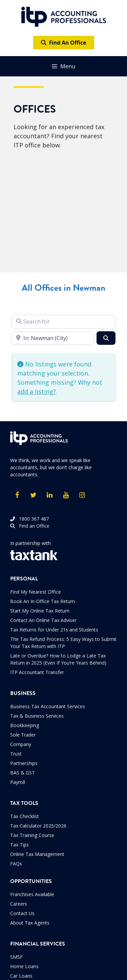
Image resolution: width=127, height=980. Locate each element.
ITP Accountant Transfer (37, 672)
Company (21, 744)
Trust (16, 754)
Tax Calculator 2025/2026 (38, 826)
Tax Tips (19, 845)
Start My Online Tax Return (40, 611)
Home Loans (24, 966)
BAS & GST (23, 773)
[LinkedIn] (49, 495)
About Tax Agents (30, 923)
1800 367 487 (29, 519)
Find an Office (30, 526)
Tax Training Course (32, 835)
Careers (19, 904)
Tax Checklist (25, 816)
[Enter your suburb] (53, 338)
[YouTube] (66, 495)
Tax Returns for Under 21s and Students (54, 630)
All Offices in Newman (63, 288)
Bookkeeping (25, 725)
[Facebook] (17, 495)
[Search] (106, 338)
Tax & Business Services (37, 716)
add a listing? (37, 391)
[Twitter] (33, 495)
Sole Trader (23, 735)
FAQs (16, 864)
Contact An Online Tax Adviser (43, 620)
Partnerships (24, 763)
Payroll (18, 782)
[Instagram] (82, 495)
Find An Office (64, 43)
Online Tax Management (37, 854)
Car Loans (21, 976)
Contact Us (22, 913)
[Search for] (63, 321)
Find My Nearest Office (36, 592)
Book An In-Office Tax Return (43, 601)
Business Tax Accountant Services (48, 706)
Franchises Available (32, 894)
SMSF (16, 957)
